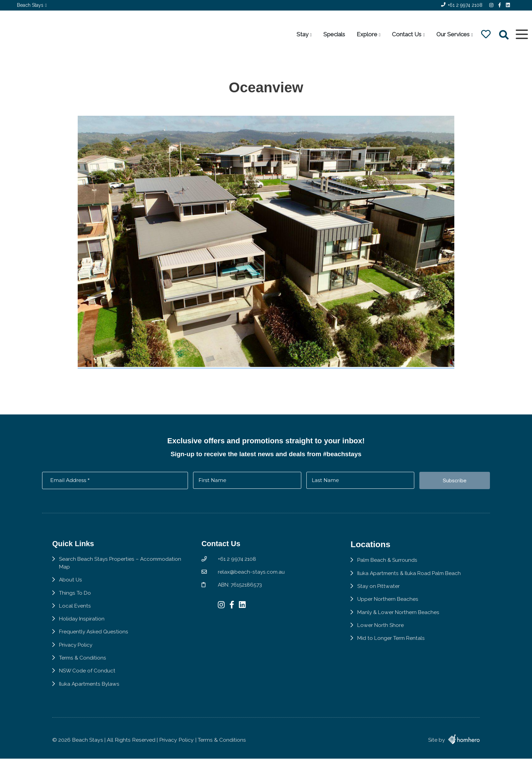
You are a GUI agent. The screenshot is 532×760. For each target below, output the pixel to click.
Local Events (75, 610)
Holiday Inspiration (82, 623)
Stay (302, 34)
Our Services (453, 34)
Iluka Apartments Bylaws (90, 689)
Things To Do (75, 597)
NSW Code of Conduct (88, 676)
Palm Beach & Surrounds (390, 564)
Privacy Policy (76, 650)
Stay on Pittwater (381, 590)
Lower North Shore (383, 629)
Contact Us (407, 34)
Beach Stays (30, 5)
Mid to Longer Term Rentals (394, 643)
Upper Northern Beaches (390, 603)
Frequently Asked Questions (94, 636)
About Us (71, 584)
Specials (334, 34)
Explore (367, 34)
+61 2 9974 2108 (465, 5)
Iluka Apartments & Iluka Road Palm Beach (413, 577)
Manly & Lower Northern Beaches (401, 617)
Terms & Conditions (83, 662)
